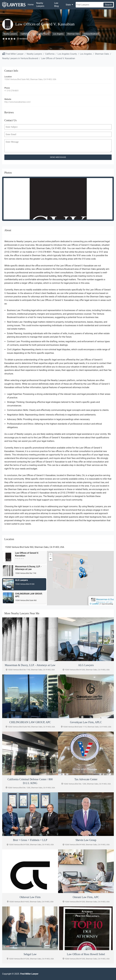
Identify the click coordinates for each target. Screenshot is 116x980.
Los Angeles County (41, 34)
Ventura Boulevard (91, 34)
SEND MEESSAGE (58, 157)
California (25, 34)
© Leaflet (94, 604)
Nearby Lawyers (40, 5)
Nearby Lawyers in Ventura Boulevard (20, 58)
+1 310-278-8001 (12, 91)
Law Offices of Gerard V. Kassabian (58, 58)
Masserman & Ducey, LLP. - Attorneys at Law (78, 567)
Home (31, 5)
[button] (80, 575)
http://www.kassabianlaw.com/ (18, 102)
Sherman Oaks (74, 34)
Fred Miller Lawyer (15, 54)
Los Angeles (58, 34)
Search (108, 5)
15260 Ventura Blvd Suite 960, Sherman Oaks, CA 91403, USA (30, 79)
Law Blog (56, 5)
